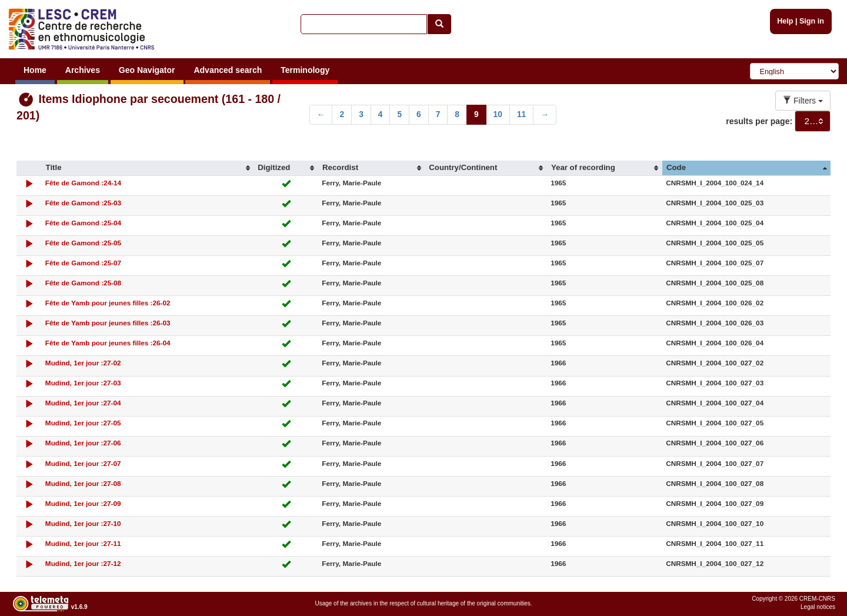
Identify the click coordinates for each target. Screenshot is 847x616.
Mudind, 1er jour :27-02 (83, 363)
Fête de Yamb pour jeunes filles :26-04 (108, 343)
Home (35, 70)
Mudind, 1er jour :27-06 (83, 443)
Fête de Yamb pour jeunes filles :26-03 (108, 323)
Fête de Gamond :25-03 (83, 203)
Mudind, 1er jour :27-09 (83, 503)
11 (521, 114)
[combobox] (813, 121)
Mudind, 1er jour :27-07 (83, 463)
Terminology (305, 70)
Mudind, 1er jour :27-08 (83, 483)
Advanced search (228, 70)
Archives (83, 70)
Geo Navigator (147, 70)
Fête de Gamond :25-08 (83, 283)
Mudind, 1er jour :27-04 (83, 403)
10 (498, 114)
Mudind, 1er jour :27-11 (83, 543)
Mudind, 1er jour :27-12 (83, 563)
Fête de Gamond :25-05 (83, 243)
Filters (803, 101)
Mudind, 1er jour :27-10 (83, 523)
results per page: (759, 121)
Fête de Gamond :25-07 (83, 263)
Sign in (812, 21)
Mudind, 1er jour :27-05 (83, 423)
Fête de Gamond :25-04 (83, 223)
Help (785, 21)
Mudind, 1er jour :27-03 (83, 383)
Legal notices (818, 607)
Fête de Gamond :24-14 (83, 183)
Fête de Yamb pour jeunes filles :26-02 (108, 303)
